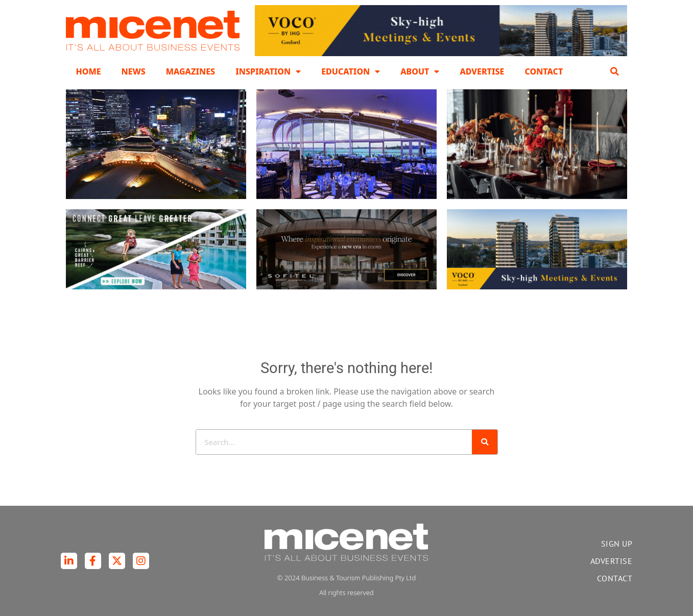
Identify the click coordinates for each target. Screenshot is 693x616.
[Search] (485, 442)
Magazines (190, 71)
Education (351, 71)
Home (89, 71)
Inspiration (268, 71)
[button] (615, 71)
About (420, 71)
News (134, 71)
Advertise (482, 71)
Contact (544, 71)
